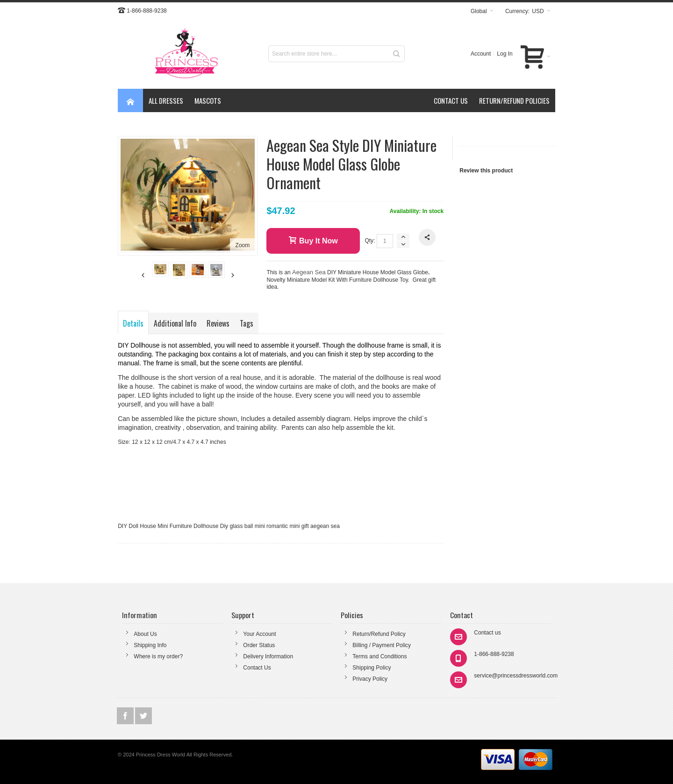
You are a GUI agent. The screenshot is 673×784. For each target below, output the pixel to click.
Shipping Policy (372, 668)
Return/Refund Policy (379, 634)
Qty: (370, 241)
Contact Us (257, 668)
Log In (505, 54)
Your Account (259, 634)
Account (481, 54)
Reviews (218, 323)
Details (133, 323)
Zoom (243, 245)
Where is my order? (158, 656)
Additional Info (175, 323)
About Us (145, 634)
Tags (247, 323)
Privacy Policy (370, 679)
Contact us (487, 633)
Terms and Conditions (379, 656)
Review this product (486, 171)
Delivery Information (268, 656)
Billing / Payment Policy (382, 645)
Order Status (259, 645)
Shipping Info (150, 645)
